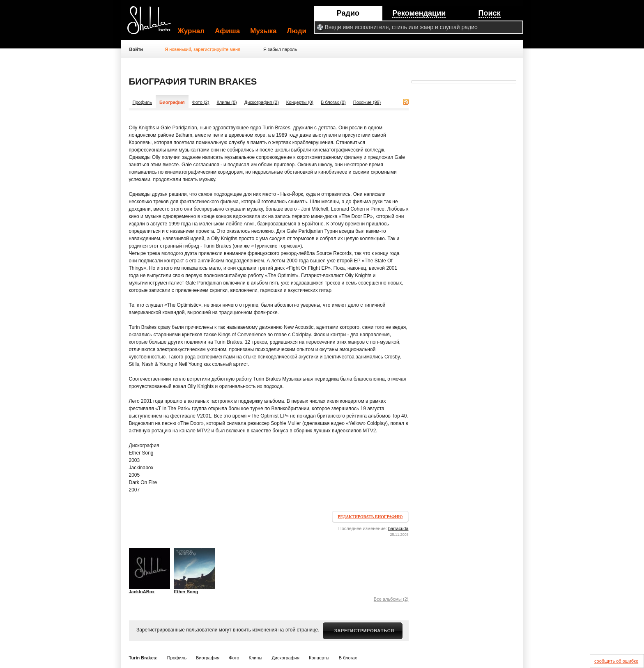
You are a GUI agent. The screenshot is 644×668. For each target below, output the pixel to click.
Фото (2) (201, 102)
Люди (297, 31)
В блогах (348, 658)
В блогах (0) (333, 102)
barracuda (398, 528)
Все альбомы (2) (391, 599)
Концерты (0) (300, 102)
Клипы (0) (227, 102)
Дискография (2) (262, 102)
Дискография (285, 658)
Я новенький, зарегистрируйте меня (202, 49)
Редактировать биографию (370, 517)
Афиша (227, 31)
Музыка (263, 31)
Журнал (191, 31)
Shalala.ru (153, 23)
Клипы (256, 658)
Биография (208, 658)
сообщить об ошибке (616, 661)
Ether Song (186, 592)
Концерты (319, 658)
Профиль (143, 102)
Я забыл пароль (280, 49)
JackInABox (142, 592)
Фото (234, 658)
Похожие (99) (367, 102)
